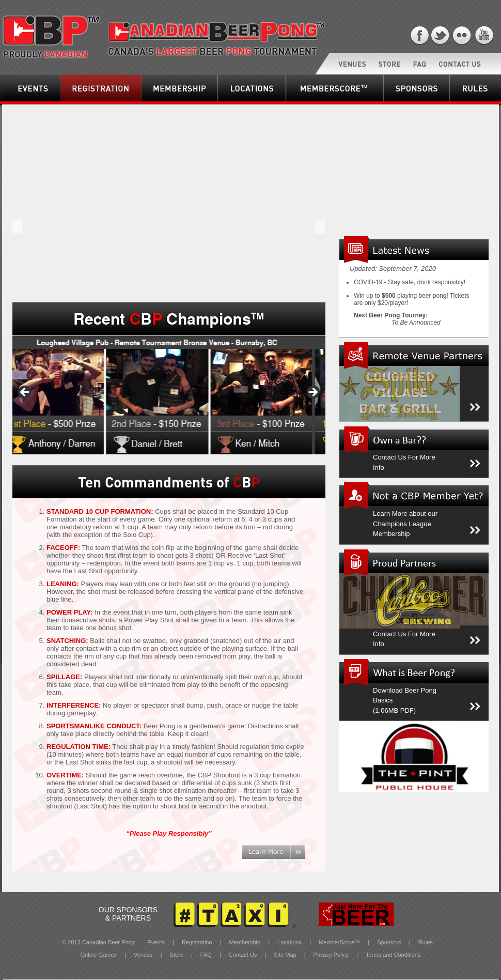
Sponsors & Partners (407, 101)
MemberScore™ (305, 101)
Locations (229, 101)
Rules (426, 942)
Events (12, 101)
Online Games (99, 955)
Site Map (286, 955)
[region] (169, 395)
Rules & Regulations (474, 101)
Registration (75, 101)
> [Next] (312, 393)
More (467, 421)
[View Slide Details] (169, 395)
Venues (144, 955)
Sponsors (390, 942)
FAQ (207, 955)
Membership (156, 101)
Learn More (259, 859)
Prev (19, 234)
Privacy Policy (331, 955)
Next (316, 234)
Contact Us (244, 955)
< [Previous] (25, 393)
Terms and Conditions (393, 955)
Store (177, 955)
